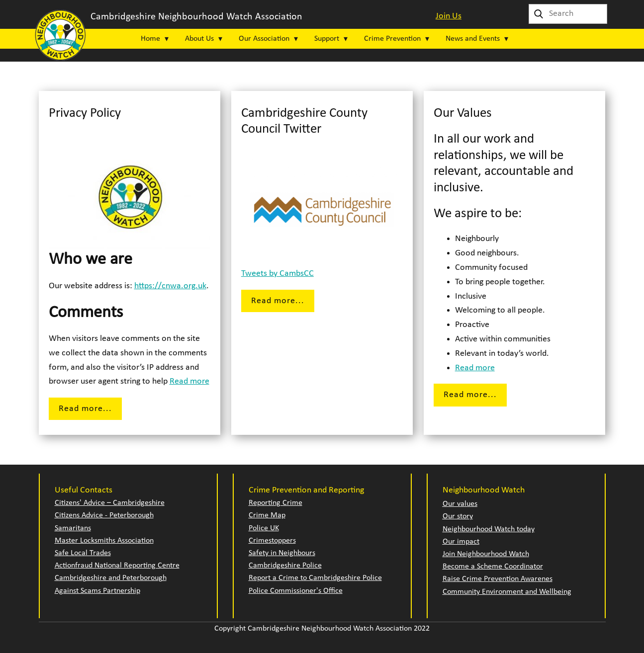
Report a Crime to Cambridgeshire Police (315, 578)
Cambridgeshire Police (285, 566)
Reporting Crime (276, 503)
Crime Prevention (392, 39)
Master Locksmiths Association (104, 541)
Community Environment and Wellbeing (507, 592)
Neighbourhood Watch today (489, 529)
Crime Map (267, 515)
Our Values (463, 114)
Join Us (449, 16)
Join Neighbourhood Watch (486, 554)
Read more (189, 381)
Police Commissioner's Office (296, 591)
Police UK (264, 528)
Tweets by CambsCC (277, 274)
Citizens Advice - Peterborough (104, 515)
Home (150, 39)
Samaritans (73, 528)
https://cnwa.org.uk (170, 286)
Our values (460, 504)
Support (327, 39)
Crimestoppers (272, 541)
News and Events (473, 39)
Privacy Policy (85, 114)
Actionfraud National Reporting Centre (117, 566)
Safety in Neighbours (282, 553)
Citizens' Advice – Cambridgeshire (110, 503)
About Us (199, 39)
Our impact (461, 542)
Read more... (85, 409)
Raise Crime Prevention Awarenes (498, 579)
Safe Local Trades (83, 553)
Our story (458, 516)
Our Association (264, 39)
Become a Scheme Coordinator (493, 567)
